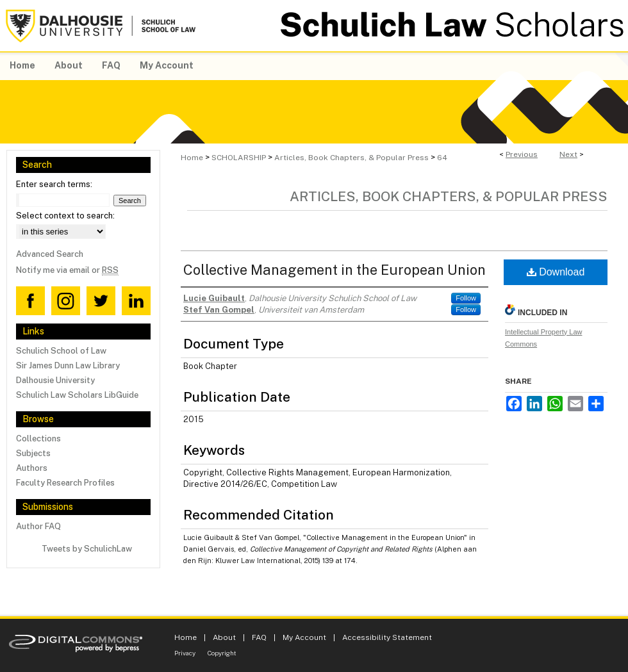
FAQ (259, 637)
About (224, 637)
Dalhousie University (55, 380)
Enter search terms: (54, 184)
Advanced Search (50, 254)
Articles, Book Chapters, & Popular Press (351, 158)
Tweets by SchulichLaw (87, 549)
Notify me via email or (67, 270)
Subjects (33, 453)
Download (556, 272)
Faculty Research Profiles (65, 483)
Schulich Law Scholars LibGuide (77, 395)
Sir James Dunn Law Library (68, 365)
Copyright (222, 653)
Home (192, 158)
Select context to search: (65, 216)
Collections (38, 438)
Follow (466, 298)
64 (442, 158)
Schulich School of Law (61, 351)
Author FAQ (38, 526)
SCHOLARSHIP (239, 158)
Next (568, 154)
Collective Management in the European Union (335, 270)
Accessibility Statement (387, 637)
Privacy (185, 653)
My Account (304, 637)
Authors (32, 468)
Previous (522, 154)
